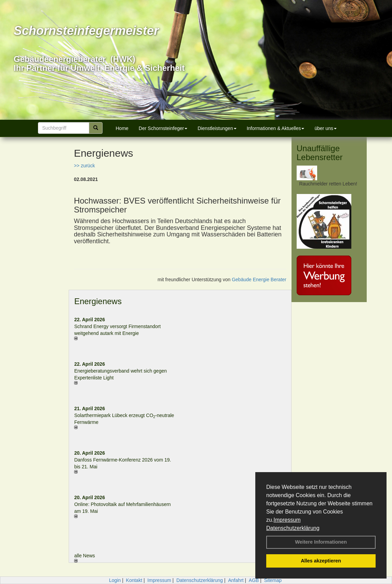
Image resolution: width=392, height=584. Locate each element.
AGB (254, 580)
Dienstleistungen (217, 128)
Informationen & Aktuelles (276, 128)
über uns (325, 128)
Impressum (287, 520)
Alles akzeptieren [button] (321, 561)
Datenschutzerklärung (293, 528)
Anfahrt (236, 580)
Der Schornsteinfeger (163, 128)
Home (122, 128)
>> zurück (84, 166)
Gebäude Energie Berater (259, 280)
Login (115, 580)
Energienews (98, 301)
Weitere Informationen (321, 542)
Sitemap (273, 580)
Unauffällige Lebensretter (320, 153)
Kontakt (134, 580)
